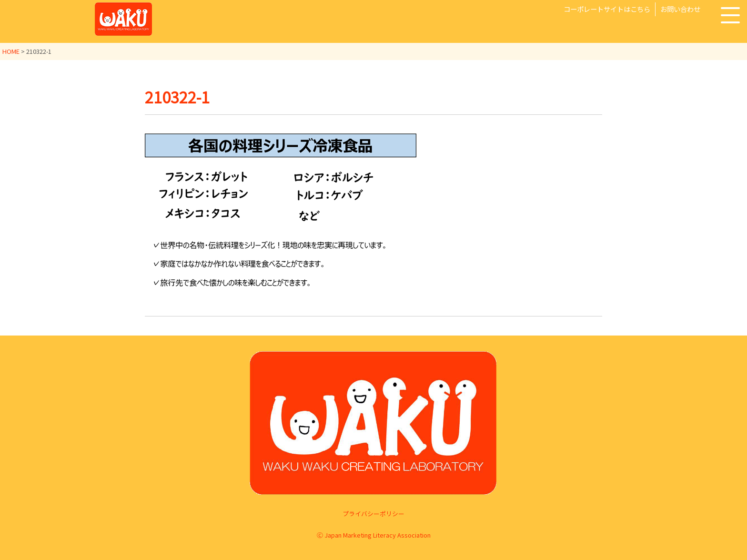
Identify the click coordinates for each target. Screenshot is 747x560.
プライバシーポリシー (373, 514)
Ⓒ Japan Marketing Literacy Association (374, 535)
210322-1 (177, 97)
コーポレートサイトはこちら (607, 9)
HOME (11, 51)
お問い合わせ (680, 9)
